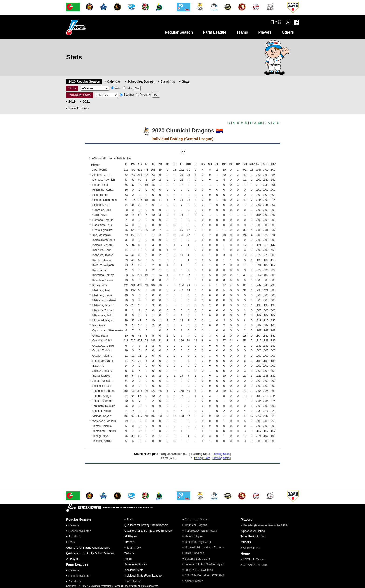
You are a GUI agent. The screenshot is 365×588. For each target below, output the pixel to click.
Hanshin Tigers (194, 536)
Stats (186, 81)
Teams (242, 32)
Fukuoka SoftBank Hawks (201, 531)
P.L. (127, 88)
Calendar (113, 81)
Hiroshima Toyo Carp (198, 542)
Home (245, 554)
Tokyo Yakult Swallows (199, 570)
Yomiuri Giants (194, 581)
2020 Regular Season (84, 81)
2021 (86, 101)
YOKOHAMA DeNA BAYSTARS (204, 575)
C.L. (116, 88)
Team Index (134, 548)
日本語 (276, 22)
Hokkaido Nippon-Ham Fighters (204, 547)
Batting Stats (202, 458)
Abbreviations (252, 548)
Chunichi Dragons (146, 454)
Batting (127, 95)
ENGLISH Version (254, 559)
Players (265, 32)
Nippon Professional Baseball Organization (88, 27)
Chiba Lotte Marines (197, 520)
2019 (72, 101)
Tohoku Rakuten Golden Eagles (204, 564)
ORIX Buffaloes (194, 553)
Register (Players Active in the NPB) (267, 525)
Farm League (215, 32)
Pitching (143, 95)
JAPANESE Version (255, 565)
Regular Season (179, 32)
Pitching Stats (221, 454)
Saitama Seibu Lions (198, 559)
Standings (168, 81)
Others (288, 32)
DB (260, 123)
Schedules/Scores (140, 81)
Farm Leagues (79, 108)
